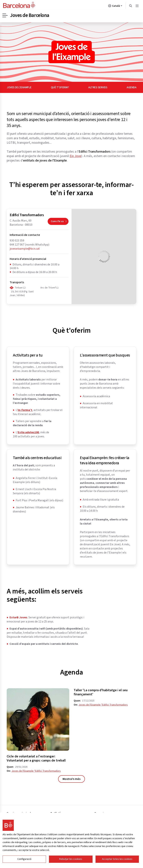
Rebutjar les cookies (71, 859)
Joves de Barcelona (31, 15)
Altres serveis (98, 87)
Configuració (24, 859)
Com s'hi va (60, 222)
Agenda (131, 87)
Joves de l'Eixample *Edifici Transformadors (36, 771)
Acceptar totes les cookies (117, 859)
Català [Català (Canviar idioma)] (115, 7)
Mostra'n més (71, 779)
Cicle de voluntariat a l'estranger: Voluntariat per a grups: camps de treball (36, 759)
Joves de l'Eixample (19, 87)
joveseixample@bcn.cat (25, 249)
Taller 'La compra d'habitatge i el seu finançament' (101, 692)
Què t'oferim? (60, 87)
